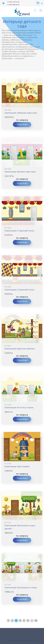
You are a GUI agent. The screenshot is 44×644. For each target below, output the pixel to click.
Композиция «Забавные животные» (21, 113)
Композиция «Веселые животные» (20, 172)
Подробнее (22, 124)
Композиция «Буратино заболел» (20, 349)
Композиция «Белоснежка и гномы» (21, 588)
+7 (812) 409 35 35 (13, 5)
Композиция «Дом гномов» (17, 466)
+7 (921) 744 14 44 (13, 2)
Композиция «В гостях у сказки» (19, 408)
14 (36, 621)
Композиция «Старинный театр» (20, 231)
